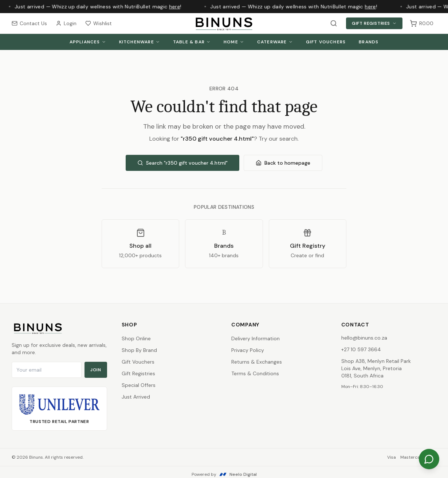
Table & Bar (192, 42)
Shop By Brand (139, 350)
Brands (369, 42)
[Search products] (334, 23)
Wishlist (99, 23)
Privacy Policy (248, 350)
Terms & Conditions (255, 373)
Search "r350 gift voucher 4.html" (182, 163)
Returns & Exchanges (257, 362)
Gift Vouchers (326, 42)
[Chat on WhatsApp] (429, 459)
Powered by (224, 474)
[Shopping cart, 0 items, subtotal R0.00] (422, 23)
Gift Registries (374, 23)
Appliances (88, 42)
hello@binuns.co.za (364, 338)
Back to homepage (283, 163)
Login (66, 23)
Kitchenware (139, 42)
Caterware (275, 42)
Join (96, 370)
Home (234, 42)
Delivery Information (256, 338)
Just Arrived (136, 397)
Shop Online (136, 338)
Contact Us (29, 23)
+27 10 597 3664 (361, 349)
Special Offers (139, 385)
